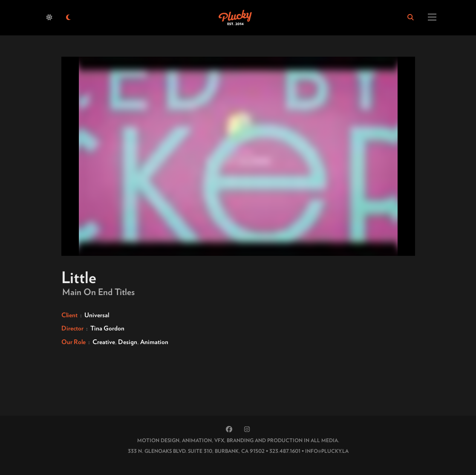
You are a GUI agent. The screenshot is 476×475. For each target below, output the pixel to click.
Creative (104, 342)
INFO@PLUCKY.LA (327, 451)
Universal (97, 315)
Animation (154, 342)
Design (128, 342)
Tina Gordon (107, 328)
